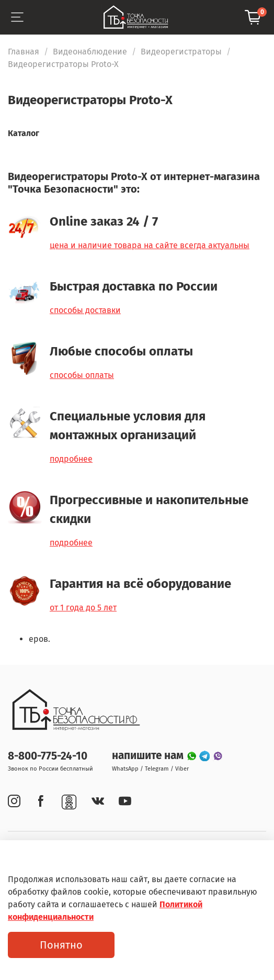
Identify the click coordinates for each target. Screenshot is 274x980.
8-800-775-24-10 (48, 756)
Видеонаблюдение (90, 52)
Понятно (61, 945)
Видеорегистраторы (181, 52)
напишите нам (149, 756)
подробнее (71, 459)
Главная (24, 52)
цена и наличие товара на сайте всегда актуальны (150, 245)
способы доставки (85, 310)
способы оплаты (82, 375)
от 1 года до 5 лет (83, 608)
